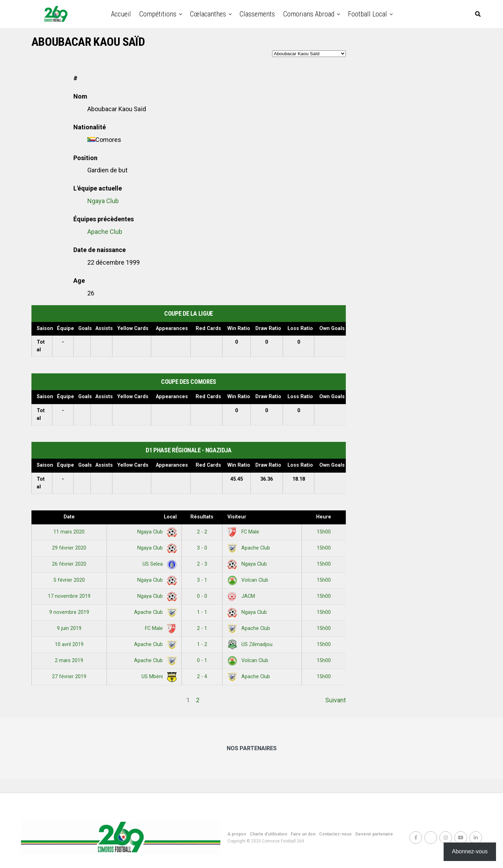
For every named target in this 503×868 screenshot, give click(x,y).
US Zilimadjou (250, 644)
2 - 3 (202, 564)
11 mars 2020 (69, 532)
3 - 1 (202, 580)
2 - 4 (202, 677)
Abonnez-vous (470, 851)
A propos (237, 834)
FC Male (243, 532)
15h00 (324, 532)
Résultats (202, 517)
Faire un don (303, 834)
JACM (241, 596)
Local (170, 517)
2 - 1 (202, 628)
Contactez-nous (335, 834)
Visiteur (237, 517)
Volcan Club (248, 580)
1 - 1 (202, 612)
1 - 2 (202, 644)
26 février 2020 (69, 564)
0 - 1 (202, 661)
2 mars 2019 (69, 661)
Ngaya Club (103, 201)
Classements (257, 14)
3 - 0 (202, 548)
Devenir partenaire (374, 834)
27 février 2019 (69, 677)
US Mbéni (158, 677)
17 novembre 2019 (69, 596)
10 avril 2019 (69, 644)
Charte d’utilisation (268, 834)
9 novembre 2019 (69, 612)
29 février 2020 (69, 548)
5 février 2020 (69, 580)
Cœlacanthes (208, 14)
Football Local (367, 14)
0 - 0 (202, 596)
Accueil (121, 14)
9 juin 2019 (69, 628)
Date (69, 517)
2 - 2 (202, 532)
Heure (324, 517)
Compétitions (158, 14)
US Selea (158, 564)
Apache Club (105, 232)
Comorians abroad (309, 14)
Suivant (336, 700)
